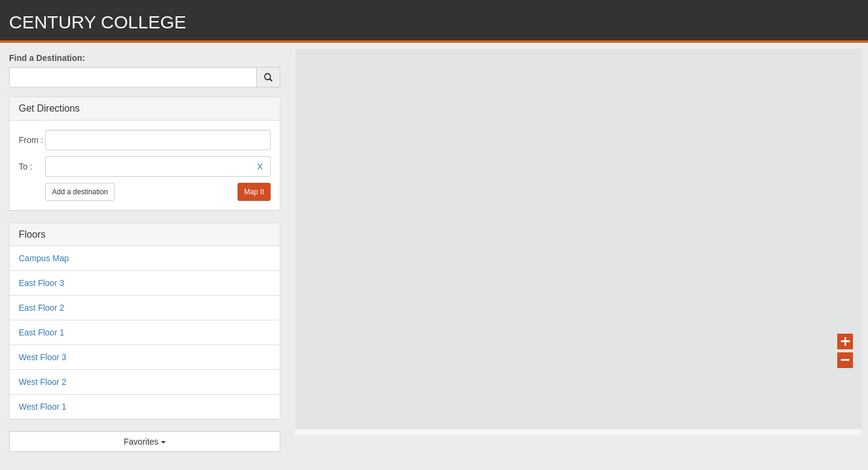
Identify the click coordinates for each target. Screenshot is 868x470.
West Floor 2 (42, 382)
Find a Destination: (47, 58)
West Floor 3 (42, 357)
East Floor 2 (41, 308)
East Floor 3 (41, 283)
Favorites (144, 442)
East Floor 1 (41, 332)
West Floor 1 (42, 407)
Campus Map (44, 258)
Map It (254, 192)
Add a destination (80, 192)
